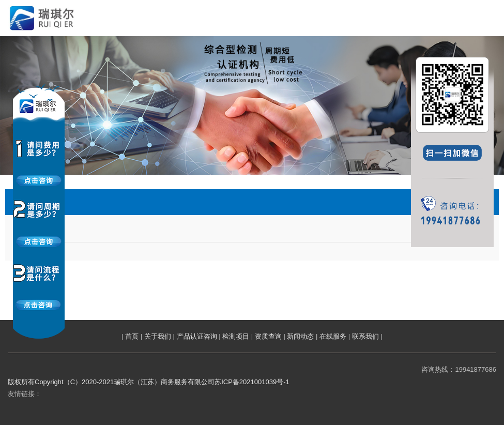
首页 (132, 336)
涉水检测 (27, 231)
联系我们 (365, 336)
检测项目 (236, 336)
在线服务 (333, 336)
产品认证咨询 (197, 336)
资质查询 (268, 336)
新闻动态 (300, 336)
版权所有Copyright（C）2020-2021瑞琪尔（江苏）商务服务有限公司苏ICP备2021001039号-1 (149, 382)
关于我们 (158, 336)
